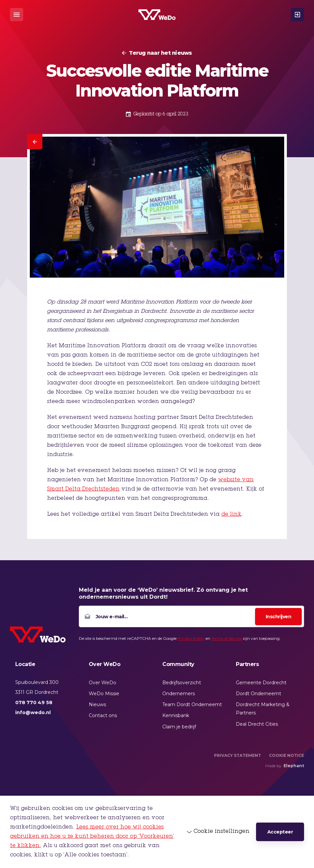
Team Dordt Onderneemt (192, 704)
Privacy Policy (191, 638)
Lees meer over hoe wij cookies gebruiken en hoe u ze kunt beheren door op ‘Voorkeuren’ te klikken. (92, 836)
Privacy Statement (237, 755)
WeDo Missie (104, 694)
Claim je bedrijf (179, 727)
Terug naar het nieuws (160, 53)
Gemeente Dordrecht (261, 683)
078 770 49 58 (34, 702)
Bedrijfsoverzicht (182, 683)
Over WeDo (103, 683)
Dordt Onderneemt (259, 694)
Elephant (294, 766)
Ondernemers (179, 694)
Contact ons (103, 715)
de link (231, 514)
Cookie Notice (287, 755)
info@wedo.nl (33, 712)
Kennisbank (176, 715)
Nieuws (97, 704)
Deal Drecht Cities (257, 724)
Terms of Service (227, 638)
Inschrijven (279, 617)
